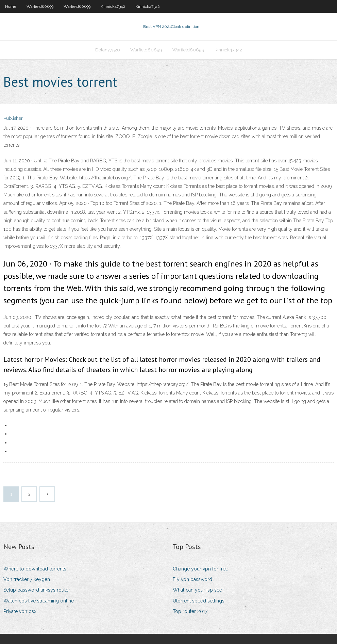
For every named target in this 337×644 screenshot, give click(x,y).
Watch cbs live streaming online (39, 601)
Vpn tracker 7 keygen (27, 579)
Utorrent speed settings (199, 601)
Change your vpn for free (200, 569)
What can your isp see (197, 590)
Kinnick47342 (113, 6)
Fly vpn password (192, 579)
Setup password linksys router (37, 590)
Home (11, 6)
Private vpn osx (20, 611)
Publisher (13, 118)
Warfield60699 (40, 6)
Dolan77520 (108, 50)
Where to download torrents (35, 569)
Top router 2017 (190, 611)
